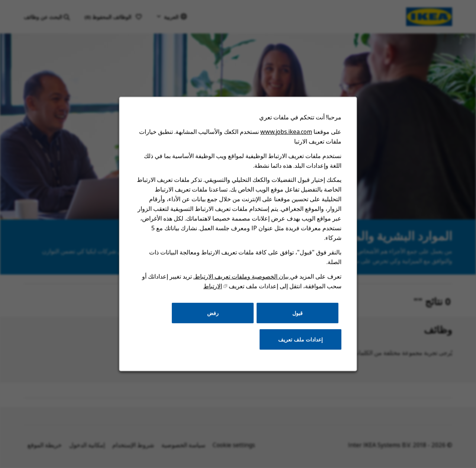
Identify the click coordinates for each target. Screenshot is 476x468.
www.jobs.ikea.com (285, 139)
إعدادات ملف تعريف (299, 343)
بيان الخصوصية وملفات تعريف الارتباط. (242, 281)
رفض (213, 317)
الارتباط (213, 291)
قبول (296, 317)
